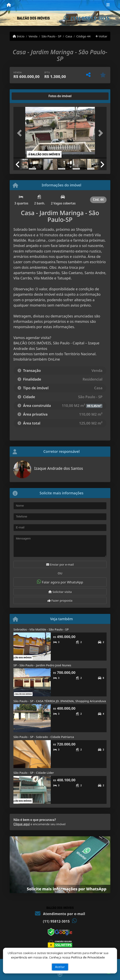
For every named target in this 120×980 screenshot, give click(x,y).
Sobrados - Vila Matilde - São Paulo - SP (41, 629)
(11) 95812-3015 (90, 18)
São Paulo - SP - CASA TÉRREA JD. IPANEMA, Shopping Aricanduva (60, 701)
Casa (69, 36)
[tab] (26, 96)
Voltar (102, 36)
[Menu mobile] (9, 5)
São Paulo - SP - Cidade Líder (34, 773)
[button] (20, 133)
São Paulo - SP (51, 36)
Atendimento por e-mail (60, 914)
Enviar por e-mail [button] (60, 564)
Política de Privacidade (88, 954)
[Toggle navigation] (108, 5)
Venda (33, 36)
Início (19, 36)
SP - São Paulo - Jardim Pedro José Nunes (42, 665)
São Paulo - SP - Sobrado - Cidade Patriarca (44, 737)
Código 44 (83, 36)
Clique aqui (22, 824)
